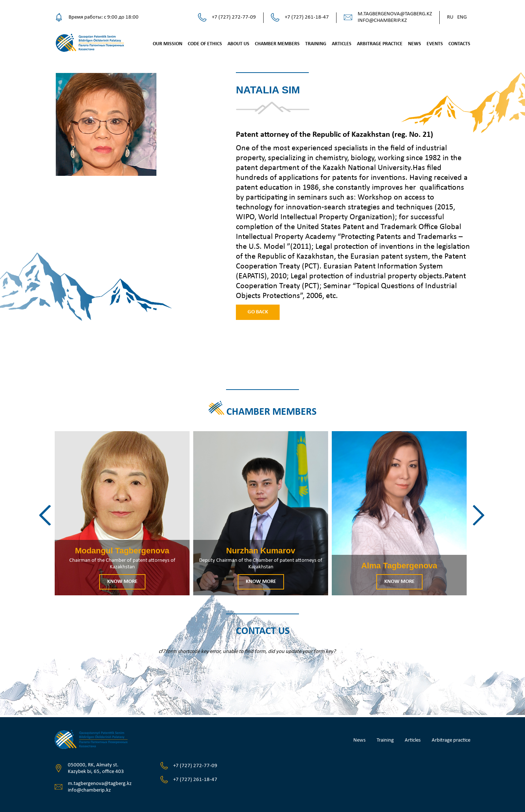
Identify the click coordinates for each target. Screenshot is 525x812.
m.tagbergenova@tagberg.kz (395, 14)
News (415, 44)
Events (435, 44)
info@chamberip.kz (382, 21)
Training (316, 44)
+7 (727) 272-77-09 (234, 17)
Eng (462, 17)
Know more (122, 582)
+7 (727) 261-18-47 (307, 17)
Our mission (168, 44)
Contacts (459, 44)
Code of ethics (205, 44)
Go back (258, 312)
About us (238, 44)
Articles (342, 44)
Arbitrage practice (380, 44)
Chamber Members (277, 44)
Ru (450, 17)
